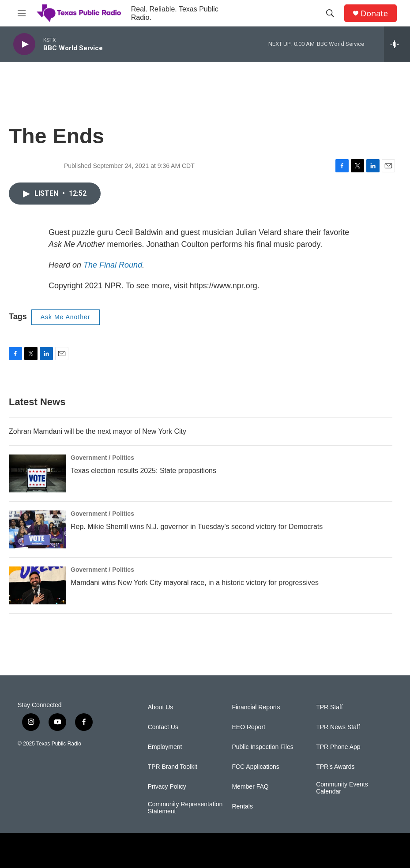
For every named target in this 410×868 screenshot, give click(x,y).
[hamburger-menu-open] (22, 13)
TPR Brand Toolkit (173, 767)
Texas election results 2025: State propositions (143, 471)
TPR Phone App (338, 747)
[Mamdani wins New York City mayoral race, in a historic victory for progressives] (38, 585)
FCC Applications (255, 767)
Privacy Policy (167, 787)
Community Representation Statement (185, 808)
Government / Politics (102, 458)
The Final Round (113, 265)
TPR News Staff (338, 727)
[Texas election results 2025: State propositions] (38, 473)
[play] (24, 44)
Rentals (242, 807)
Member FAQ (250, 787)
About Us (161, 707)
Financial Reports (256, 707)
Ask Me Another (66, 317)
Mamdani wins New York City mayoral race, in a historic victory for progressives (195, 583)
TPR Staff (329, 707)
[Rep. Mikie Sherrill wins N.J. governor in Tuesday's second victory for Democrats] (38, 529)
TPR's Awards (335, 767)
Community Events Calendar (342, 788)
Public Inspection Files (262, 747)
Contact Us (163, 727)
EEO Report (248, 727)
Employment (165, 747)
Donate (374, 13)
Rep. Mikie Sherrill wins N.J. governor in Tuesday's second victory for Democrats (197, 527)
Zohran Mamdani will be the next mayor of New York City (98, 431)
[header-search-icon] (330, 13)
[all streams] (397, 44)
